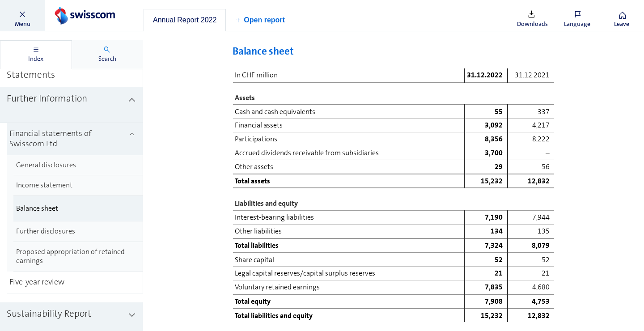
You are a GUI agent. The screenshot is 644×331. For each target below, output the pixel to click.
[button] (22, 16)
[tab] (185, 20)
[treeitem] (72, 69)
